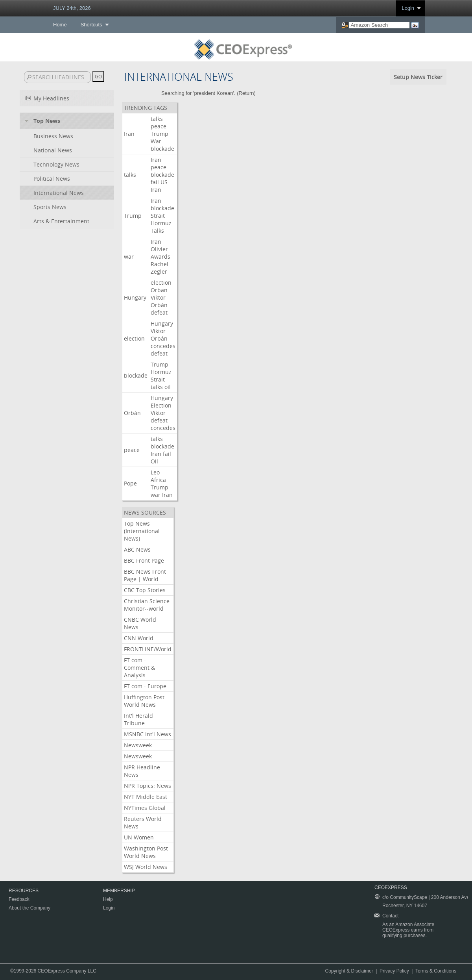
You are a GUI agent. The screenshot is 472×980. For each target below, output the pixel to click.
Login (408, 8)
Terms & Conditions (436, 971)
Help (108, 899)
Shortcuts (91, 25)
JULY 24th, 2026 (72, 8)
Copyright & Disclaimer (349, 971)
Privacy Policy (394, 971)
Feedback (19, 899)
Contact (390, 916)
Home (60, 25)
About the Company (29, 908)
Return (246, 93)
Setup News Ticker (418, 77)
